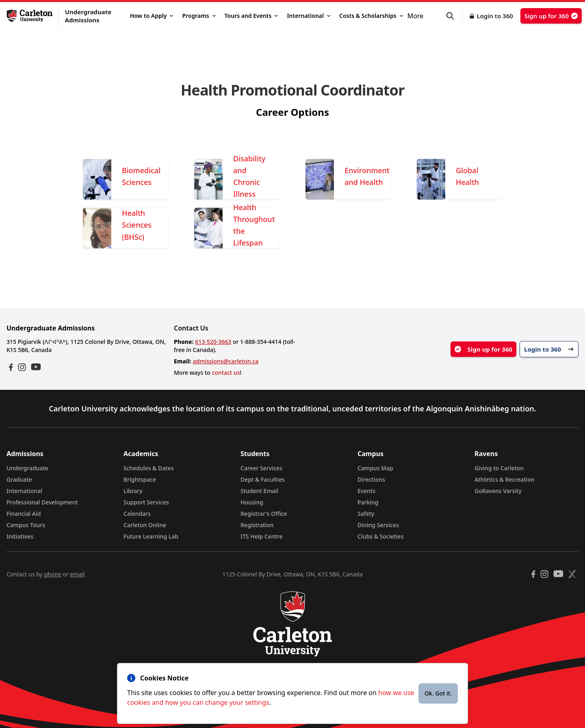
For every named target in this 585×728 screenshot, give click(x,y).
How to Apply (152, 16)
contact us (226, 373)
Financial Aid (24, 514)
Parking (368, 502)
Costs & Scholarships (371, 16)
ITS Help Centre (262, 536)
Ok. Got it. (438, 693)
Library (133, 491)
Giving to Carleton (499, 468)
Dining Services (378, 525)
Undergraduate (27, 468)
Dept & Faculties (263, 479)
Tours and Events (251, 16)
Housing (252, 502)
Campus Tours (26, 525)
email (77, 574)
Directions (371, 479)
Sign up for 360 (551, 16)
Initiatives (20, 536)
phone (52, 574)
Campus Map (375, 468)
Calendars (137, 514)
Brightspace (140, 479)
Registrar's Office (264, 514)
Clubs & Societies (380, 536)
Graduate (19, 479)
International (309, 16)
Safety (366, 514)
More (416, 16)
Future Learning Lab (151, 536)
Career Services (261, 468)
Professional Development (42, 502)
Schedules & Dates (149, 468)
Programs (199, 16)
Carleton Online (145, 525)
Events (366, 491)
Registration (257, 525)
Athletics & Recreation (504, 479)
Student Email (259, 491)
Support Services (146, 502)
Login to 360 (495, 16)
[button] (454, 16)
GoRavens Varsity (498, 491)
